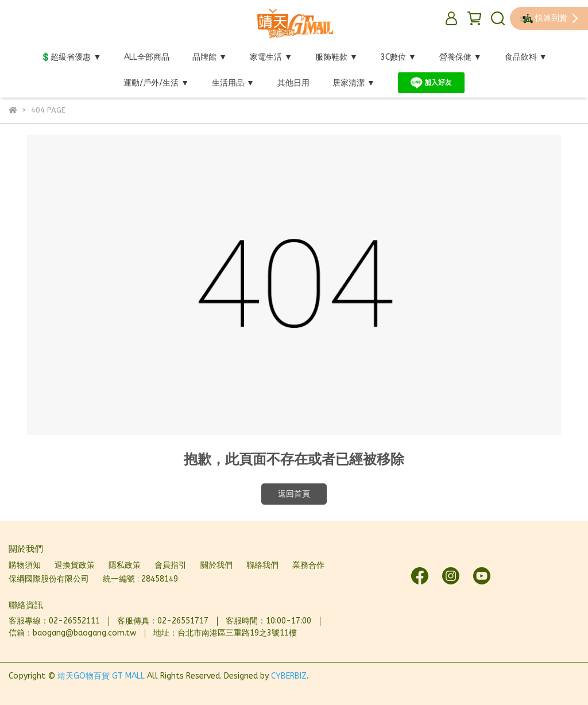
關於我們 (216, 565)
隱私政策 (125, 565)
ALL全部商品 (147, 57)
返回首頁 (294, 494)
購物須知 (25, 565)
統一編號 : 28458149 (140, 579)
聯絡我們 (262, 565)
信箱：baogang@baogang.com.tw (72, 633)
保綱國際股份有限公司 (49, 579)
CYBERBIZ (289, 676)
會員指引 (171, 565)
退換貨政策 (75, 565)
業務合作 (308, 565)
